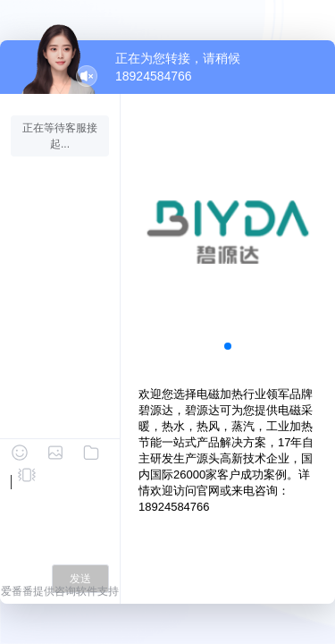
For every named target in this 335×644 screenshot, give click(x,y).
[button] (228, 346)
